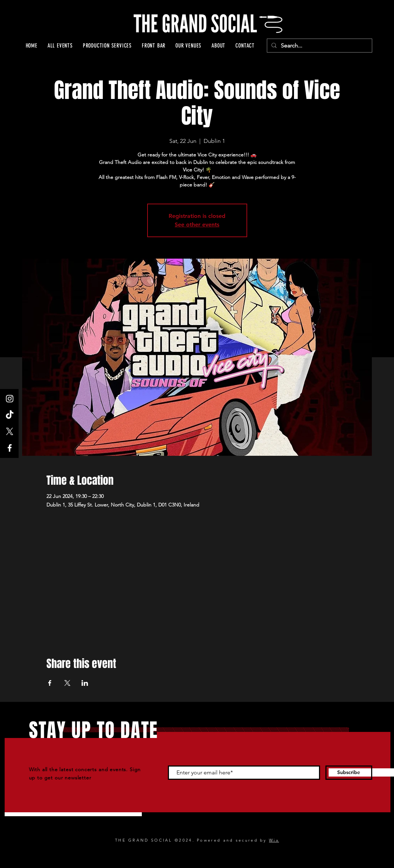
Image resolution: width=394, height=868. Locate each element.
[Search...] (319, 46)
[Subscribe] (349, 773)
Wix (274, 840)
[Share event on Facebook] (50, 683)
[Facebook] (10, 448)
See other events (197, 225)
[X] (10, 431)
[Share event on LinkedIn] (85, 683)
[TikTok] (10, 415)
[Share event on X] (67, 683)
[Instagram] (10, 399)
